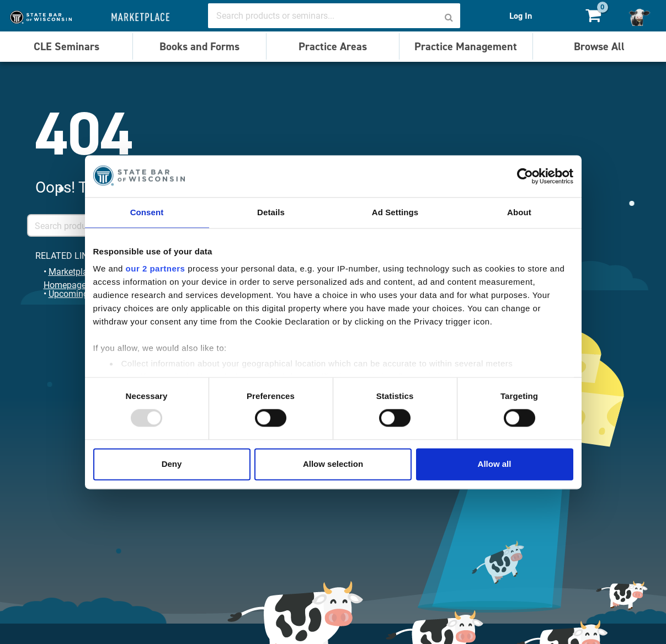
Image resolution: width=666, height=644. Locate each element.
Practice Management (466, 46)
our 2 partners (156, 268)
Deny (172, 464)
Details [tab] (271, 212)
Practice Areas (333, 46)
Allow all (495, 464)
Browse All (599, 46)
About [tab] (519, 212)
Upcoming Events (82, 293)
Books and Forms (199, 46)
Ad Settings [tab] (395, 212)
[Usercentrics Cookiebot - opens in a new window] (525, 176)
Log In (521, 16)
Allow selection (333, 464)
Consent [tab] (147, 212)
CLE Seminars (66, 46)
